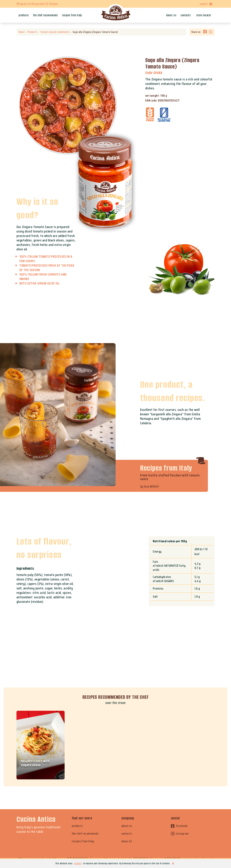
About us (171, 15)
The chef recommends (45, 15)
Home (22, 32)
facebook (179, 826)
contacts (127, 834)
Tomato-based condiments (55, 32)
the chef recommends (85, 834)
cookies (78, 863)
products (77, 826)
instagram (180, 834)
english (206, 4)
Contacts (186, 15)
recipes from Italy (83, 841)
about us (127, 826)
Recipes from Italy (72, 15)
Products (24, 15)
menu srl (127, 841)
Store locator (204, 15)
